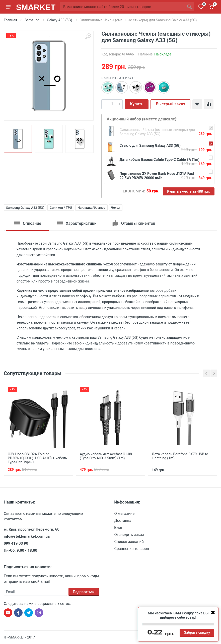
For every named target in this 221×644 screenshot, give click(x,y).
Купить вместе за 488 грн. (189, 191)
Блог (119, 528)
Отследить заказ (129, 535)
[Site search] (123, 7)
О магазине (125, 514)
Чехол (116, 208)
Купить (137, 104)
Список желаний (129, 542)
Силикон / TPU (61, 208)
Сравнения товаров (132, 549)
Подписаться (84, 592)
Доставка (123, 521)
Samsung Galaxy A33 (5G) (25, 208)
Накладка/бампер (91, 208)
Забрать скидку (197, 632)
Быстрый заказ (170, 104)
